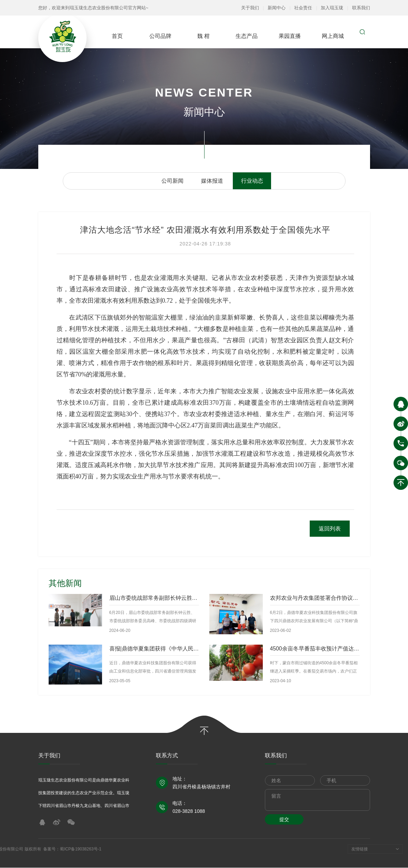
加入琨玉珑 (332, 8)
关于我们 (250, 8)
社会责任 (303, 8)
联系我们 (361, 8)
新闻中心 (277, 8)
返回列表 (329, 529)
